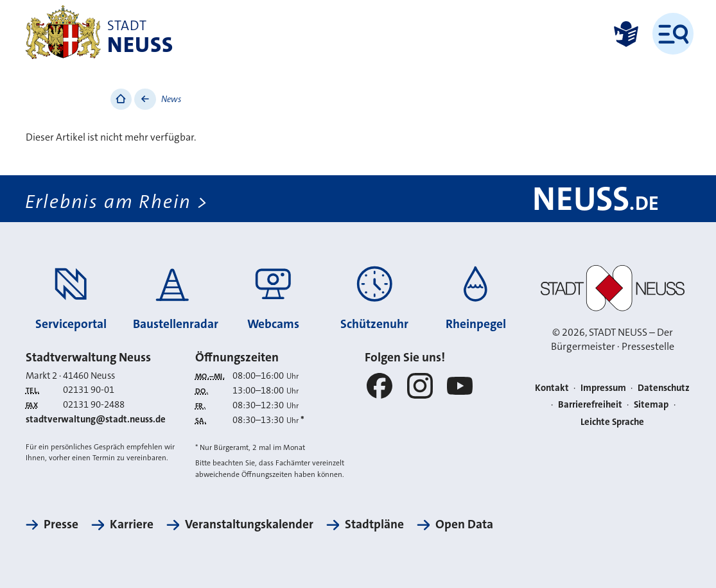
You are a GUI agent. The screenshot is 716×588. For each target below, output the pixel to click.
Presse (61, 524)
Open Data (464, 524)
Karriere (132, 524)
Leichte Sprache (612, 422)
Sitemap (651, 404)
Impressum (603, 388)
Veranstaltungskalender (249, 524)
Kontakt (552, 388)
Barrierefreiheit (590, 404)
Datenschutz (664, 388)
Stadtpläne (374, 524)
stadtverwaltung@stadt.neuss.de (96, 419)
